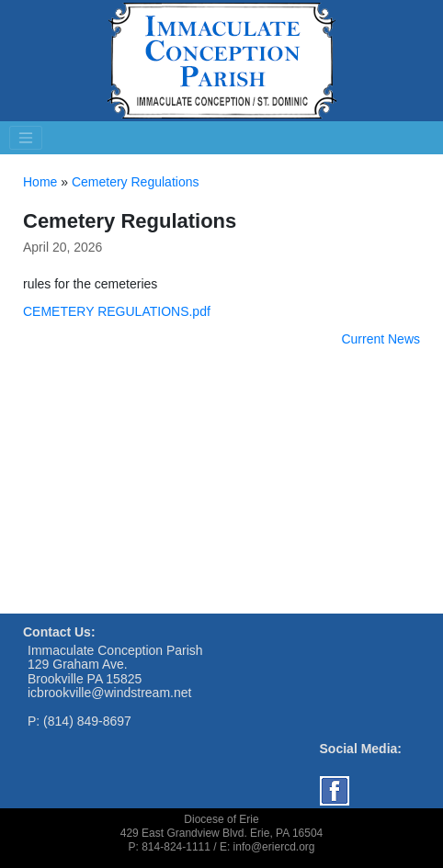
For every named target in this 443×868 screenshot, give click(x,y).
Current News (381, 339)
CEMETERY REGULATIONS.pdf (117, 311)
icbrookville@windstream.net (109, 693)
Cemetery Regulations (136, 182)
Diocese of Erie (221, 819)
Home (40, 182)
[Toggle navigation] (26, 138)
